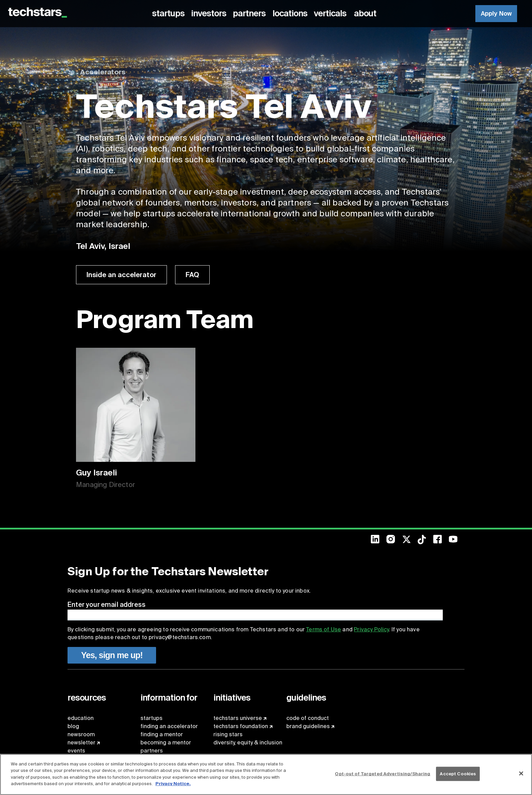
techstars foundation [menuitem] (241, 726)
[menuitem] (169, 14)
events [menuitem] (76, 751)
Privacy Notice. (173, 784)
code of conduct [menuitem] (308, 718)
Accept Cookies (458, 774)
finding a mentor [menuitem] (162, 734)
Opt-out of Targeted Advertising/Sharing (383, 774)
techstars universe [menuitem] (238, 718)
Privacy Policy (371, 629)
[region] (266, 774)
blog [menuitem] (73, 726)
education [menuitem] (81, 718)
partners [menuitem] (152, 751)
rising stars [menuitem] (228, 734)
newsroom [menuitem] (81, 734)
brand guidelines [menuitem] (308, 726)
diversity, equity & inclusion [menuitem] (248, 743)
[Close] (521, 774)
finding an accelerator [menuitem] (169, 726)
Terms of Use (324, 629)
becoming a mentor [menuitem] (166, 743)
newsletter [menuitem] (81, 743)
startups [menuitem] (151, 718)
